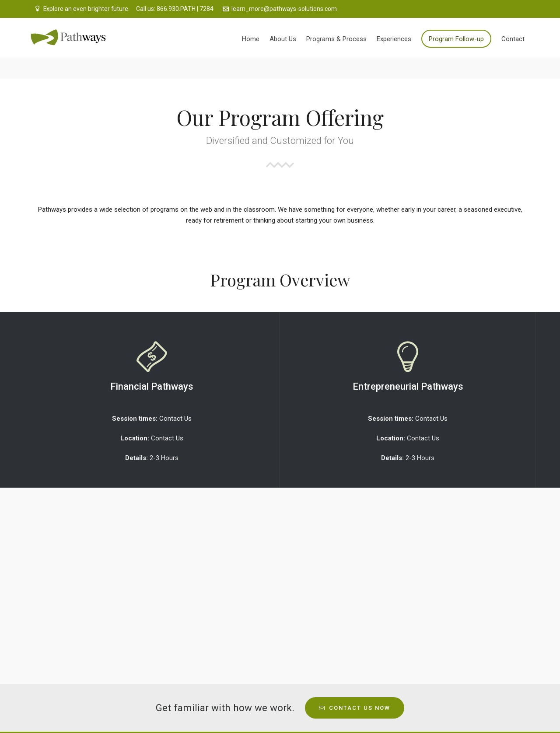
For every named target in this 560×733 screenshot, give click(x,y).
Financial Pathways (152, 386)
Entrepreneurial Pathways (408, 386)
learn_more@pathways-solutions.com (280, 9)
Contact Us (175, 419)
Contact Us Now (355, 708)
